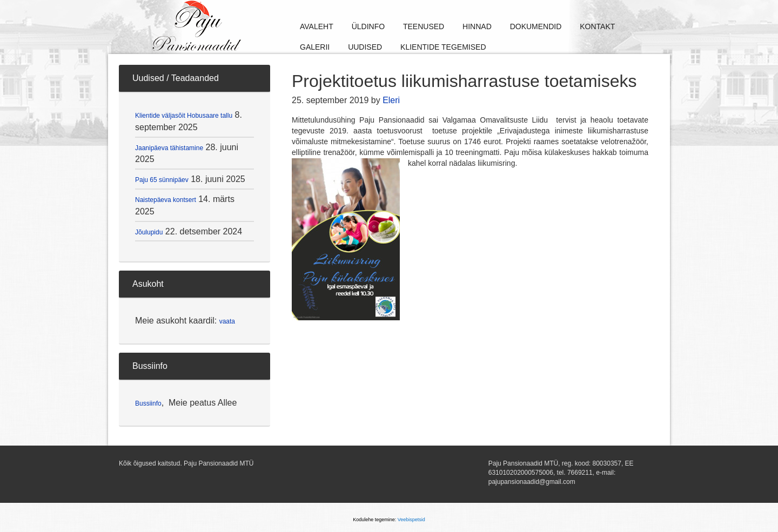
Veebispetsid (411, 520)
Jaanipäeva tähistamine (169, 148)
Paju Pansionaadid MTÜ (232, 27)
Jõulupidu (149, 232)
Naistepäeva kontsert (166, 200)
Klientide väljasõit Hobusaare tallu (184, 116)
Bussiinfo (148, 403)
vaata (227, 321)
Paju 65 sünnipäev (162, 180)
